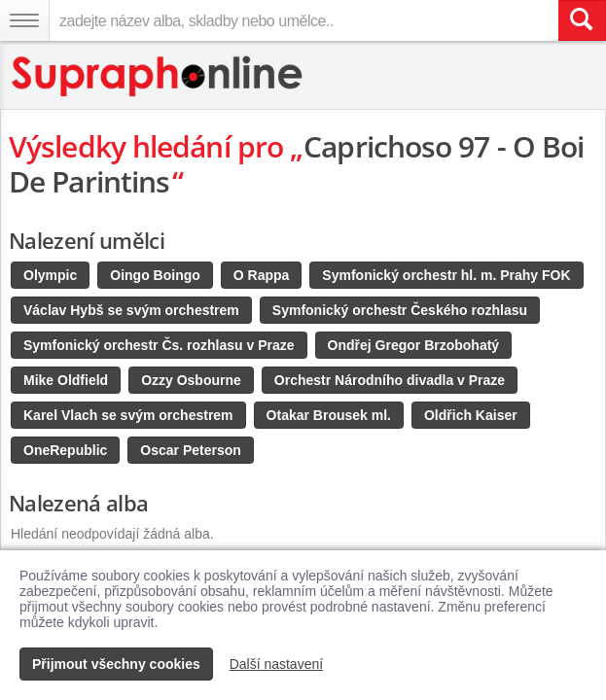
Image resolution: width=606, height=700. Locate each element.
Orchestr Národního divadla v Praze (390, 380)
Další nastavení (277, 664)
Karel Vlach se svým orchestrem (128, 415)
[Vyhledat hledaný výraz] (582, 20)
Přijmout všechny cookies (116, 664)
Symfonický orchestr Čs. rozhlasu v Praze (159, 345)
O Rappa (262, 275)
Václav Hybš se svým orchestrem (131, 310)
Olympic (50, 275)
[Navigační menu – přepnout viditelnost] (24, 20)
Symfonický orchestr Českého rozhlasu (400, 310)
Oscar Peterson (191, 450)
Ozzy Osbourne (191, 380)
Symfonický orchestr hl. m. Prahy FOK (446, 275)
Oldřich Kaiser (471, 415)
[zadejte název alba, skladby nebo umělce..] (303, 20)
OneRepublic (65, 450)
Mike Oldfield (66, 380)
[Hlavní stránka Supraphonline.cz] (158, 76)
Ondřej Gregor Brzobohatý (414, 345)
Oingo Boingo (155, 275)
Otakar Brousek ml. (329, 415)
